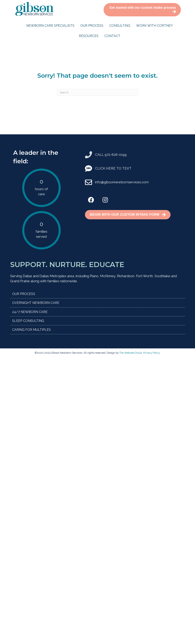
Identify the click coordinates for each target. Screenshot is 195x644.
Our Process (92, 26)
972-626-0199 (116, 155)
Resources (89, 36)
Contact (112, 36)
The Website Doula (131, 353)
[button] (91, 200)
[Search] (97, 92)
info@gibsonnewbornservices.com (122, 182)
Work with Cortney (155, 26)
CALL (100, 155)
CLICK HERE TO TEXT (113, 168)
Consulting (120, 26)
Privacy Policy (152, 353)
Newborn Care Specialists (50, 26)
